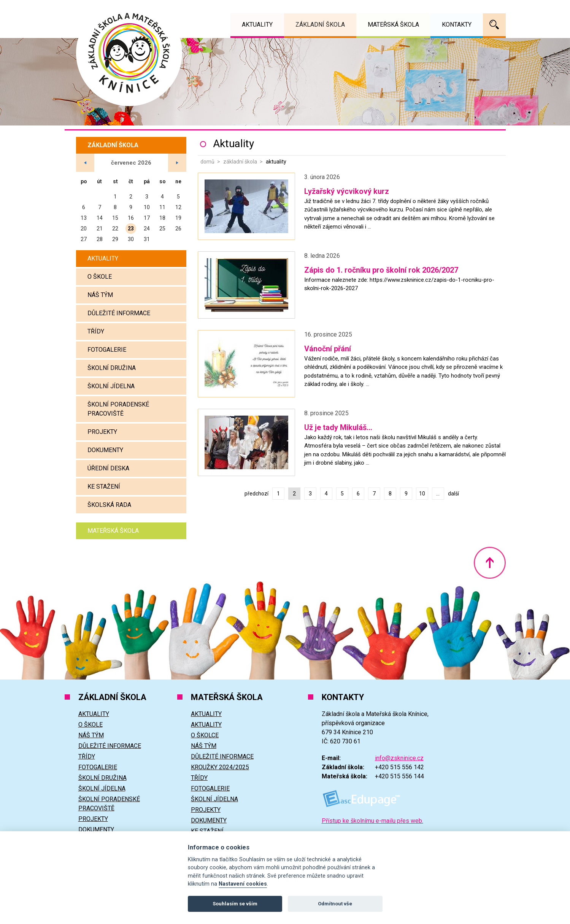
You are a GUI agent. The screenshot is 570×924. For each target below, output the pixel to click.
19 (178, 218)
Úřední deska (108, 468)
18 (162, 218)
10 (422, 494)
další (453, 494)
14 (100, 218)
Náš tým (100, 295)
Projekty (102, 432)
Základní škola (240, 162)
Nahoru (490, 563)
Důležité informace (119, 313)
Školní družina (112, 368)
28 (100, 239)
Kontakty (457, 25)
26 (178, 229)
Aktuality (103, 258)
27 (84, 239)
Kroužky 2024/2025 (220, 767)
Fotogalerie (107, 350)
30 (131, 239)
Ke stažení (104, 487)
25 (162, 229)
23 (131, 229)
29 (115, 239)
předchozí (256, 494)
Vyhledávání (494, 25)
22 (115, 229)
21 (100, 229)
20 (84, 229)
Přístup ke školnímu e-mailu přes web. (372, 821)
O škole (100, 277)
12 (178, 207)
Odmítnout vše (335, 904)
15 (115, 218)
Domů (207, 162)
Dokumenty (105, 450)
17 (147, 218)
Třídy (96, 331)
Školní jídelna (111, 386)
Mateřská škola (113, 531)
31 (147, 239)
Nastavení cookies (243, 884)
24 (147, 229)
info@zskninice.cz (399, 758)
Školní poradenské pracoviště (118, 409)
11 (162, 207)
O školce (205, 735)
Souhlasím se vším (235, 904)
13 (84, 218)
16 (131, 218)
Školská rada (109, 505)
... (438, 494)
